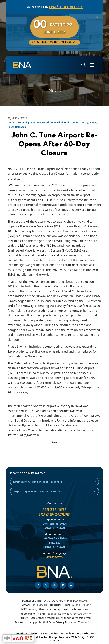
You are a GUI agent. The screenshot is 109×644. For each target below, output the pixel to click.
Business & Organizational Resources (38, 482)
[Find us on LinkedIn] (63, 585)
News (93, 122)
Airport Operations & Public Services (38, 491)
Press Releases (17, 127)
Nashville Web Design (73, 637)
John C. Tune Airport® (22, 122)
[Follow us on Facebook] (38, 585)
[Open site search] (84, 65)
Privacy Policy (64, 622)
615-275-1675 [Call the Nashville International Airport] (54, 509)
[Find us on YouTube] (71, 585)
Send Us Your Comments (54, 514)
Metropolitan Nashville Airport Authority (63, 122)
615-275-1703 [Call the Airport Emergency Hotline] (54, 557)
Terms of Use (86, 622)
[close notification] (97, 17)
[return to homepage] (23, 65)
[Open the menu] (92, 65)
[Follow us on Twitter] (46, 585)
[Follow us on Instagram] (54, 585)
